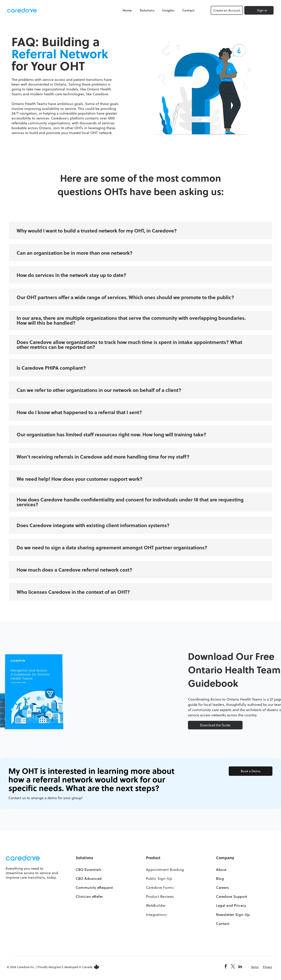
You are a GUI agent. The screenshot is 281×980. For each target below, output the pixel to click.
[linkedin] (240, 969)
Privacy (267, 969)
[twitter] (233, 969)
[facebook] (226, 969)
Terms (255, 969)
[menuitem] (124, 11)
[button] (140, 232)
